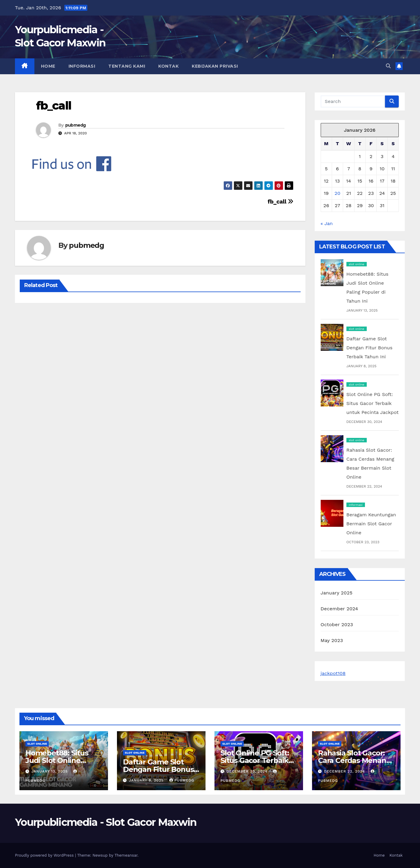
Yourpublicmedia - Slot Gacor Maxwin (106, 822)
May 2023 (332, 640)
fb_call (54, 106)
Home (48, 66)
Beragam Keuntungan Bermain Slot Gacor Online (371, 524)
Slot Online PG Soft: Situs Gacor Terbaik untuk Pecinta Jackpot (373, 403)
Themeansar (126, 855)
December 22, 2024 (345, 771)
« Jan (327, 223)
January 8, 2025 (147, 780)
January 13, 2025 (50, 771)
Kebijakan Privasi (215, 66)
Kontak (168, 66)
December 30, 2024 (248, 771)
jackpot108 (333, 673)
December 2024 (340, 609)
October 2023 (337, 625)
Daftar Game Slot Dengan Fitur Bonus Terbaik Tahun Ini (369, 348)
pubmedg (76, 125)
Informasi (82, 66)
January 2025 (337, 593)
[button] (388, 66)
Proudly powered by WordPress (45, 855)
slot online (357, 264)
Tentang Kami (127, 66)
